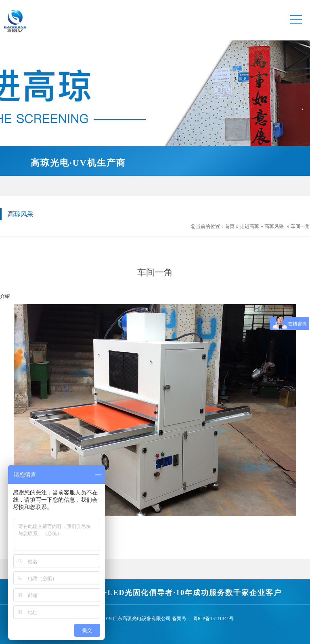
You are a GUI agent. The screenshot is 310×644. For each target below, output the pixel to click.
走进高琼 (249, 226)
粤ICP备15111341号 (214, 619)
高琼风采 (274, 226)
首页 (230, 226)
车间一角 (300, 226)
